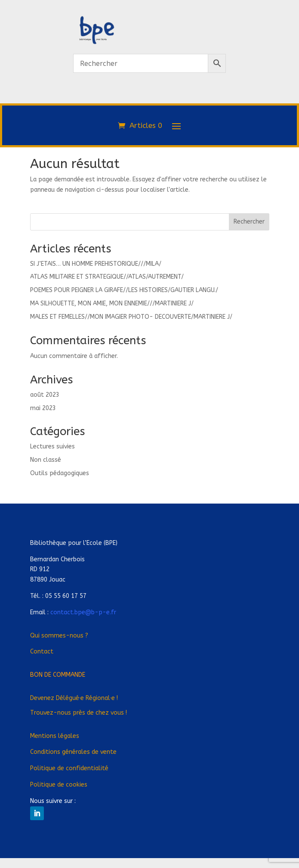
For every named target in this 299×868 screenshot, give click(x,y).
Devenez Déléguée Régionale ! (74, 698)
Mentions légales (55, 736)
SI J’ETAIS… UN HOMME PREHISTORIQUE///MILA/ (96, 264)
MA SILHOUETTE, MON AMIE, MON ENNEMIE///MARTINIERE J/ (112, 303)
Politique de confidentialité (69, 768)
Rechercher (249, 222)
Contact (42, 652)
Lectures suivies (52, 446)
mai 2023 (43, 408)
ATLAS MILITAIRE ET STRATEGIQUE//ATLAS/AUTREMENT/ (107, 277)
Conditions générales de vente (73, 752)
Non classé (46, 460)
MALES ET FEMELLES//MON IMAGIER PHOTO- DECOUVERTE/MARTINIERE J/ (131, 317)
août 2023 (45, 395)
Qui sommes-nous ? (59, 636)
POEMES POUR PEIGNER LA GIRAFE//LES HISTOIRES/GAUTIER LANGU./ (124, 290)
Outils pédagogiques (60, 473)
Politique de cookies (59, 785)
